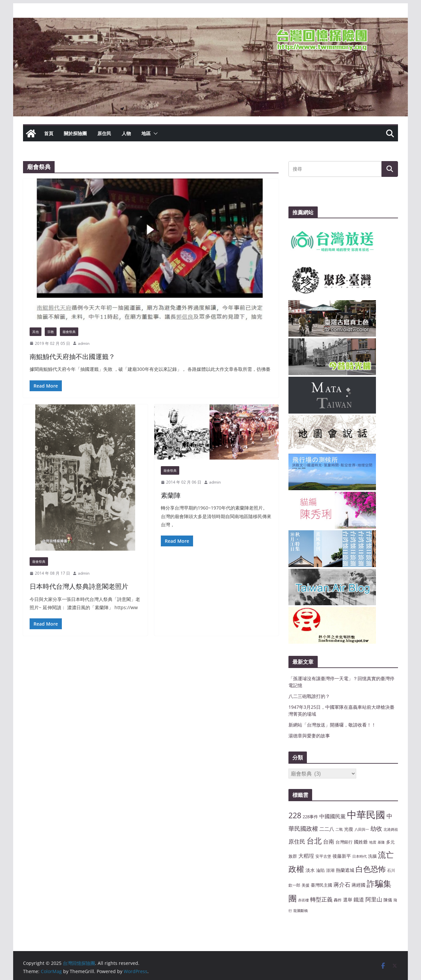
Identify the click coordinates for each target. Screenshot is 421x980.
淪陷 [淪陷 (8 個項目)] (320, 870)
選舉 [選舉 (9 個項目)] (348, 900)
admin (84, 343)
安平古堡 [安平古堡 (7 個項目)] (323, 856)
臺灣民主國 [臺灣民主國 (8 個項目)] (322, 885)
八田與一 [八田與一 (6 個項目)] (362, 829)
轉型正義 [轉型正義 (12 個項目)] (321, 899)
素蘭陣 (171, 495)
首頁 (49, 133)
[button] (154, 133)
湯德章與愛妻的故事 (309, 736)
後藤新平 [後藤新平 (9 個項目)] (342, 856)
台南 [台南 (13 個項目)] (329, 841)
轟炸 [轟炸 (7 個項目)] (338, 900)
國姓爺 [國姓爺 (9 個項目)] (361, 842)
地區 (146, 133)
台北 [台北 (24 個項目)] (314, 841)
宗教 (51, 332)
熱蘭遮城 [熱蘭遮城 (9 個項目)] (345, 870)
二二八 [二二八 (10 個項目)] (327, 829)
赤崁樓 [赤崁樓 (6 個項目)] (303, 900)
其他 (36, 332)
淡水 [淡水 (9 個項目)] (310, 870)
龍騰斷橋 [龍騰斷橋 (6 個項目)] (301, 911)
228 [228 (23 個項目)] (295, 815)
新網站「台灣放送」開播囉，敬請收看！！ (332, 725)
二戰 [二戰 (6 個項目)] (339, 829)
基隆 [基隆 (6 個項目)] (381, 842)
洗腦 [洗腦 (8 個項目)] (372, 856)
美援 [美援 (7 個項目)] (306, 885)
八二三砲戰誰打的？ (309, 696)
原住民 (104, 133)
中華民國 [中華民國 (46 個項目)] (366, 815)
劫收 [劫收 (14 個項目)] (376, 828)
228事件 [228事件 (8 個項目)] (310, 817)
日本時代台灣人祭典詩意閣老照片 (79, 586)
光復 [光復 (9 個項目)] (349, 829)
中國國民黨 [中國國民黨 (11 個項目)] (333, 816)
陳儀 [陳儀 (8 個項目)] (388, 900)
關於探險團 (75, 133)
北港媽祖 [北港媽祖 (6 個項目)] (391, 829)
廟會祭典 (69, 332)
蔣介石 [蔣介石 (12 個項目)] (342, 884)
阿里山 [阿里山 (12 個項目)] (374, 899)
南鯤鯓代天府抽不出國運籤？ (72, 357)
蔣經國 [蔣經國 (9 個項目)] (359, 885)
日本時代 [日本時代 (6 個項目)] (359, 856)
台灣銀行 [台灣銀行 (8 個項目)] (344, 842)
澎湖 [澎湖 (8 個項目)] (330, 870)
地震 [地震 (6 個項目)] (373, 842)
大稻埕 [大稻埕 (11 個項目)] (306, 856)
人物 (126, 133)
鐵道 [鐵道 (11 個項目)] (359, 899)
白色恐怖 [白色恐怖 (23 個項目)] (371, 869)
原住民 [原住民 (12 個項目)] (297, 841)
